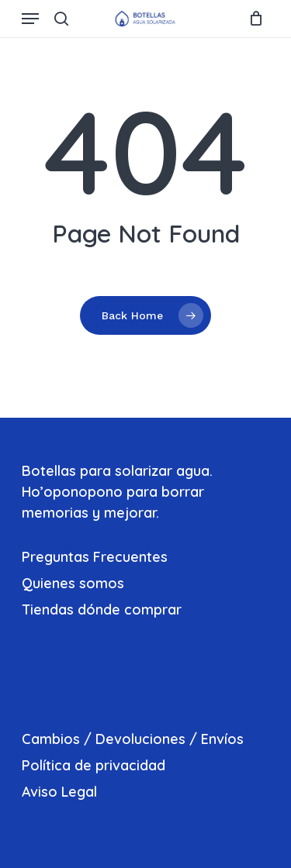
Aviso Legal (59, 792)
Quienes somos (73, 583)
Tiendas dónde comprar (102, 610)
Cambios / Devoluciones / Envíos (133, 739)
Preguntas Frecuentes (95, 557)
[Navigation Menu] (30, 19)
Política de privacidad (94, 765)
